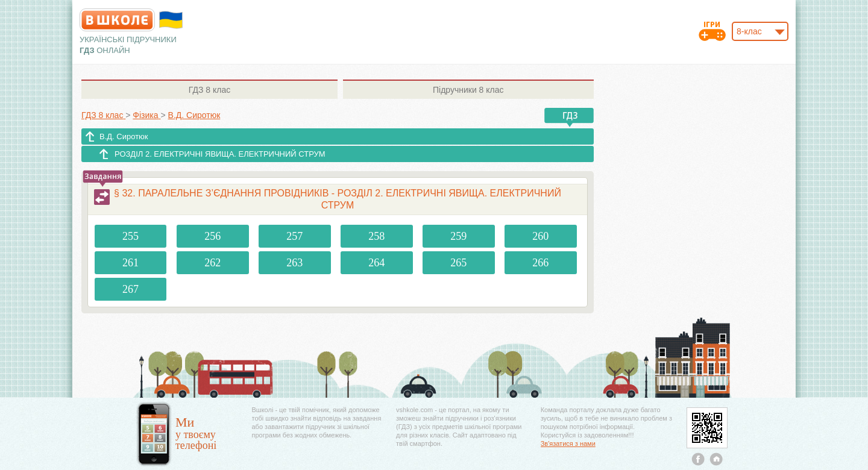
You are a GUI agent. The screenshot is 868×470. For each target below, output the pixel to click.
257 (294, 236)
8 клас (209, 90)
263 (294, 263)
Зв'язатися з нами (568, 443)
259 (458, 236)
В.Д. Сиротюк (124, 136)
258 (376, 236)
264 (376, 263)
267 (131, 289)
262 (212, 263)
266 (540, 263)
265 (458, 263)
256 (212, 236)
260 (540, 236)
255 (131, 236)
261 (131, 263)
